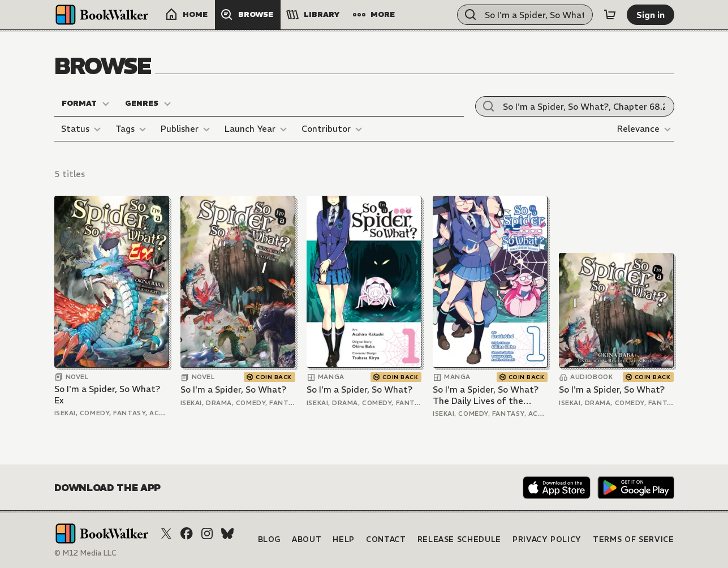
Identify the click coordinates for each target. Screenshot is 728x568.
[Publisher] (187, 129)
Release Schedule (459, 539)
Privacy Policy (547, 539)
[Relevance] (646, 129)
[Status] (83, 129)
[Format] (86, 104)
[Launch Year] (257, 129)
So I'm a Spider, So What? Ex (107, 395)
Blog (270, 539)
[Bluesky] (227, 533)
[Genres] (148, 104)
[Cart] (610, 15)
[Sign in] (651, 15)
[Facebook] (187, 533)
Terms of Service (633, 539)
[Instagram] (207, 533)
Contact (386, 539)
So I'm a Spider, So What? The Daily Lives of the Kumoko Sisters (486, 395)
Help (344, 539)
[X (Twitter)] (166, 533)
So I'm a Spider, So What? (233, 390)
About (307, 539)
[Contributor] (333, 129)
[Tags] (132, 129)
